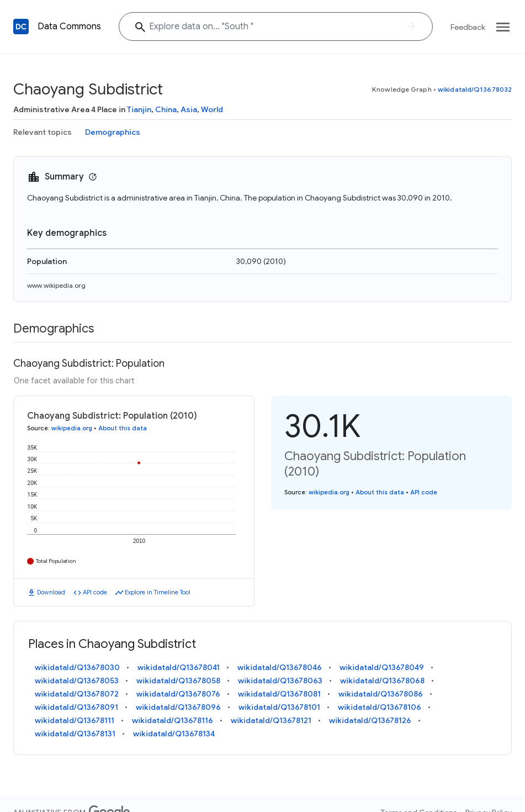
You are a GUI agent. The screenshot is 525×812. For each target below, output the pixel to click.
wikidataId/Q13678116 (173, 720)
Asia (189, 109)
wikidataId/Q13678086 (381, 694)
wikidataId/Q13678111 (75, 720)
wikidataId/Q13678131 (75, 734)
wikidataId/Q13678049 (382, 667)
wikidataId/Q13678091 (76, 707)
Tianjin (139, 109)
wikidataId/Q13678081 (279, 694)
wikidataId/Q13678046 (280, 667)
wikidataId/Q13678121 (271, 720)
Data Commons (69, 27)
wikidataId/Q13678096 (178, 707)
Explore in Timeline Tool (158, 592)
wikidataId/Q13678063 (280, 681)
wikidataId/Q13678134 (174, 734)
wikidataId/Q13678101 (279, 707)
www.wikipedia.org (56, 285)
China (166, 109)
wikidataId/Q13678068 (382, 681)
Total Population (56, 561)
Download (51, 592)
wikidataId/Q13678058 (178, 681)
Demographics (113, 132)
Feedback (468, 27)
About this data (123, 428)
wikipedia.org (72, 428)
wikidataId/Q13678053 (77, 681)
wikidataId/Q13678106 (380, 707)
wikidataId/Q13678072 (77, 694)
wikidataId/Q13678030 (77, 667)
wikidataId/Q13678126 (370, 720)
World (212, 109)
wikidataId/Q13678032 (475, 89)
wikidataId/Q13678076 (178, 694)
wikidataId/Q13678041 (179, 667)
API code (95, 592)
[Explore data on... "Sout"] (276, 27)
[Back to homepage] (21, 27)
